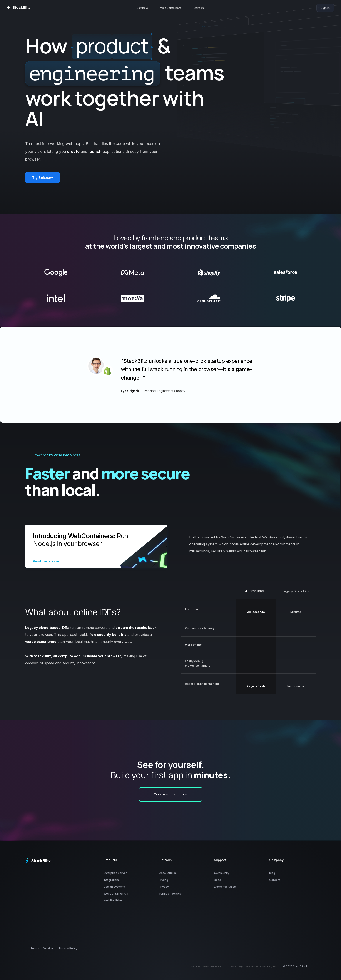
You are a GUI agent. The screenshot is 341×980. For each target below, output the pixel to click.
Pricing (163, 880)
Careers (199, 8)
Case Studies (168, 873)
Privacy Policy (68, 948)
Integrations (112, 880)
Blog (272, 873)
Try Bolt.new (43, 178)
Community (222, 873)
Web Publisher (113, 900)
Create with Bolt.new (171, 794)
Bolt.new (142, 8)
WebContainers (171, 8)
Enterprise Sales (225, 887)
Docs (217, 880)
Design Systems (114, 887)
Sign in (325, 8)
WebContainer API (116, 893)
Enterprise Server (115, 873)
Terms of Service (170, 893)
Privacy (164, 887)
